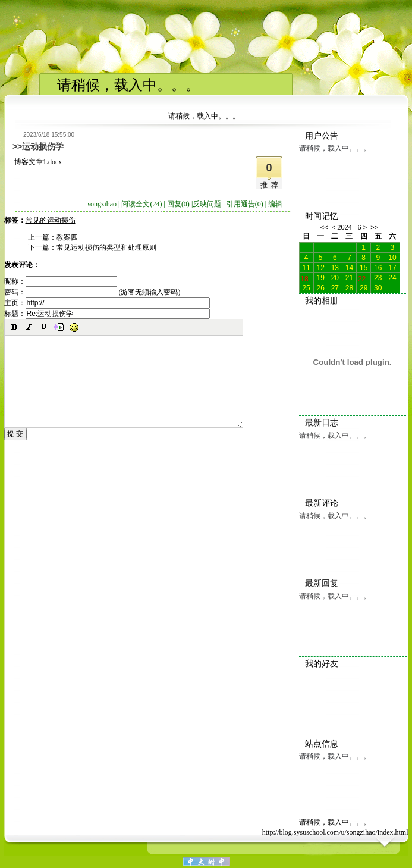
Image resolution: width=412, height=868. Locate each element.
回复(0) (178, 204)
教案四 (67, 237)
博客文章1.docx (38, 162)
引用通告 (245, 204)
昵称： (61, 281)
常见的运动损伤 (51, 220)
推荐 (271, 185)
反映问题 (207, 204)
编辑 (275, 204)
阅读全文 (141, 204)
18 (304, 278)
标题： (107, 314)
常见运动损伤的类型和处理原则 (106, 247)
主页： (107, 303)
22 (362, 278)
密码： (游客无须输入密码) (92, 292)
